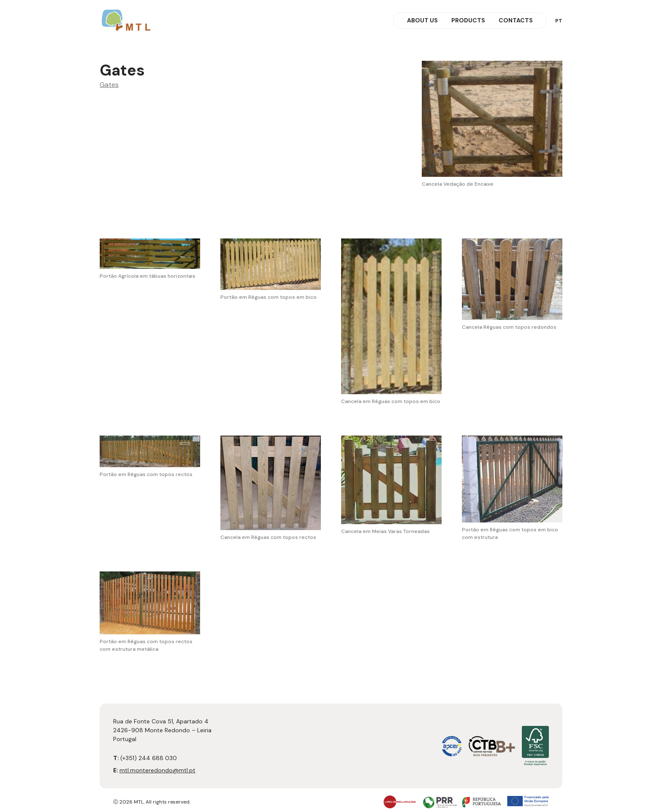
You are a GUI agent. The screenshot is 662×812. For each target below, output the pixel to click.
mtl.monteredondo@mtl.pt (157, 770)
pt (559, 21)
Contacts (516, 20)
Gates (109, 85)
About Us (422, 20)
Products (468, 20)
